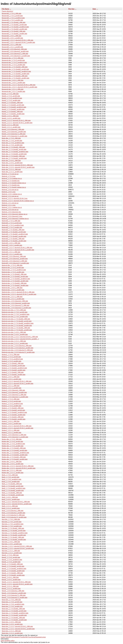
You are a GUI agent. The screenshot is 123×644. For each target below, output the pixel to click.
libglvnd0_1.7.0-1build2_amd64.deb (14, 236)
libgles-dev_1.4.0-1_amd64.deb (13, 464)
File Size (71, 9)
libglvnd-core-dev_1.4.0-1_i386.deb (14, 332)
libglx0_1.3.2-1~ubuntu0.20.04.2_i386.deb (16, 121)
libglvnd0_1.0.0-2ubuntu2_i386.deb (14, 256)
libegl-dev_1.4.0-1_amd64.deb (12, 624)
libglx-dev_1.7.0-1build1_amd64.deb (14, 158)
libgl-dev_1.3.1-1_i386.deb (11, 551)
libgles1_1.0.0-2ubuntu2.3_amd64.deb (15, 437)
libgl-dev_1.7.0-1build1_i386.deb (13, 537)
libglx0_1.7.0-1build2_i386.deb (12, 103)
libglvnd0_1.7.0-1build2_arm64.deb (14, 232)
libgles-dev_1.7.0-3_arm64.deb (12, 441)
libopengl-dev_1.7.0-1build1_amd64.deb (16, 78)
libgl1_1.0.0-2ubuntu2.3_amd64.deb (14, 517)
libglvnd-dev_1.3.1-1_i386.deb (12, 297)
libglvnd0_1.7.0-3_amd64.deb (12, 228)
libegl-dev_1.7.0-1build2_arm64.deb (14, 611)
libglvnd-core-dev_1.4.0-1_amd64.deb (15, 334)
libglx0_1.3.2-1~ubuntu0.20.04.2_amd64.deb (17, 123)
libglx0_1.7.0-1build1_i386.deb (12, 112)
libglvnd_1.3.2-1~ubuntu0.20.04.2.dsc (15, 198)
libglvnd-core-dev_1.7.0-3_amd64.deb (15, 317)
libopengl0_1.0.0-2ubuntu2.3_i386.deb (15, 54)
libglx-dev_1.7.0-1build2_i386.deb (13, 147)
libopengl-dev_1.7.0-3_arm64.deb (13, 60)
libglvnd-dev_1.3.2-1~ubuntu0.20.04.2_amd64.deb (19, 294)
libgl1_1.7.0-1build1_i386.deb (12, 493)
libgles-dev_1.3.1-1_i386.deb (12, 470)
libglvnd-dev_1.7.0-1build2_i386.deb (14, 274)
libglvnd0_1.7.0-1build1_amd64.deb (14, 241)
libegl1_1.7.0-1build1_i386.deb (12, 573)
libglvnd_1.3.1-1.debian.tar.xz (12, 207)
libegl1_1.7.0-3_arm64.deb (11, 557)
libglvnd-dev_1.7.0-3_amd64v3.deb (14, 270)
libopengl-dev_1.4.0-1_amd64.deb (14, 83)
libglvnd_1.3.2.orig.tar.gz (10, 196)
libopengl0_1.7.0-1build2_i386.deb (14, 22)
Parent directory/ (7, 11)
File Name (5, 9)
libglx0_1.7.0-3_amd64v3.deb (12, 98)
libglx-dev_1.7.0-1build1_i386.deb (13, 156)
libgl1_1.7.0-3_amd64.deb (11, 482)
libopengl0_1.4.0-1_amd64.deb (12, 38)
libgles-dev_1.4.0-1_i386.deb (12, 462)
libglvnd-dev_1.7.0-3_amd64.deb (13, 272)
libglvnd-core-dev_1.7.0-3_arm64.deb (15, 312)
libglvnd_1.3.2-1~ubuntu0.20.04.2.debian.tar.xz (18, 201)
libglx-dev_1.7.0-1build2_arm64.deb (14, 149)
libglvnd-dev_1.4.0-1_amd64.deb (13, 290)
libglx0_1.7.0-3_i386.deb (10, 94)
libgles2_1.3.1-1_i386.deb (11, 386)
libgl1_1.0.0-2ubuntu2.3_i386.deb (13, 515)
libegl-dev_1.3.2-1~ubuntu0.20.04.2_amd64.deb (18, 629)
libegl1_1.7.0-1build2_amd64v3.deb (14, 569)
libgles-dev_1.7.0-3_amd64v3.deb (13, 444)
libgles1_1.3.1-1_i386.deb (11, 430)
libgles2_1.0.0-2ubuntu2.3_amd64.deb (15, 397)
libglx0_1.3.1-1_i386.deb (10, 125)
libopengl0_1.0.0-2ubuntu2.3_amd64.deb (16, 56)
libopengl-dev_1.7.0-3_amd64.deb (14, 65)
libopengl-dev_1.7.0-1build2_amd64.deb (16, 74)
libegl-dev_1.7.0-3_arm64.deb (12, 602)
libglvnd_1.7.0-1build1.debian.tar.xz (14, 187)
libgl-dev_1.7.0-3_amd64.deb (12, 526)
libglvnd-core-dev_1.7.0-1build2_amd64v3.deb (18, 323)
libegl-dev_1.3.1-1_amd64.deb (12, 633)
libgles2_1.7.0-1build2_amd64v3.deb (14, 368)
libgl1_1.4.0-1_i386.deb (10, 497)
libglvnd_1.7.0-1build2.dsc (11, 181)
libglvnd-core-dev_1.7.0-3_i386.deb (14, 310)
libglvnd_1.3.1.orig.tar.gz (10, 203)
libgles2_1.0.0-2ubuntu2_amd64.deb (14, 392)
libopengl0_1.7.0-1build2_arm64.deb (14, 25)
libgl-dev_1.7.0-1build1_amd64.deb (14, 540)
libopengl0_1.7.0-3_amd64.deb (12, 20)
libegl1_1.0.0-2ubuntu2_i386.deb (13, 591)
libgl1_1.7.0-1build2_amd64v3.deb (14, 488)
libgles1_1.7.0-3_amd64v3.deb (12, 404)
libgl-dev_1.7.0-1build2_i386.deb (13, 528)
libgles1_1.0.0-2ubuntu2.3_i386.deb (14, 435)
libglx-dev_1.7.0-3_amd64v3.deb (13, 143)
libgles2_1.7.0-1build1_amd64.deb (14, 375)
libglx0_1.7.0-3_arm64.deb (11, 96)
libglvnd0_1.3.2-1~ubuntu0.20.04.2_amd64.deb (18, 250)
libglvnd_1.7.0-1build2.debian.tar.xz (14, 183)
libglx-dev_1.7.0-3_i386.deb (11, 138)
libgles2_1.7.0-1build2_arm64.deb (13, 366)
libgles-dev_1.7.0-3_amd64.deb (13, 446)
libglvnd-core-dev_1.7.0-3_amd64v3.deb (16, 314)
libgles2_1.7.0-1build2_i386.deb (13, 363)
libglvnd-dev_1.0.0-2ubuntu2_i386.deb (15, 301)
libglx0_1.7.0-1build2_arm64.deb (13, 105)
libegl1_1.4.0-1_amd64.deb (11, 580)
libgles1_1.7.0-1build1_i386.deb (13, 417)
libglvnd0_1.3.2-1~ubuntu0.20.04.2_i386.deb (17, 248)
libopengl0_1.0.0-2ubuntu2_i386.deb (14, 49)
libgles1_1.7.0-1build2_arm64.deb (13, 410)
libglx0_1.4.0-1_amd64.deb (11, 118)
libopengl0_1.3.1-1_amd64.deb (12, 47)
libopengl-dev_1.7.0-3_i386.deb (13, 58)
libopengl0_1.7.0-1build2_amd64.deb (14, 29)
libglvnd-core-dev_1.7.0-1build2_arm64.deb (17, 321)
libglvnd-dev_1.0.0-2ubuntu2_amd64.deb (16, 303)
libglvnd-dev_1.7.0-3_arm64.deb (13, 268)
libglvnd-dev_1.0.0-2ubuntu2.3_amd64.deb (16, 308)
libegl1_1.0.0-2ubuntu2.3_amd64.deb (15, 598)
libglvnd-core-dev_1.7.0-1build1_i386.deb (16, 328)
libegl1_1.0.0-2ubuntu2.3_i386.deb (14, 595)
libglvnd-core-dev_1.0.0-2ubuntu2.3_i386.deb (17, 350)
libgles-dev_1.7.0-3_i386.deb (12, 439)
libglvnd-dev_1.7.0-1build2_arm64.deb (15, 277)
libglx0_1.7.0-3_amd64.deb (11, 100)
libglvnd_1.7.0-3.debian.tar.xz (12, 178)
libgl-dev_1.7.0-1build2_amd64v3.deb (15, 533)
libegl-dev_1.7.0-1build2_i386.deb (13, 609)
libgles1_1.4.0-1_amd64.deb (12, 424)
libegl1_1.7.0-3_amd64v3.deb (12, 560)
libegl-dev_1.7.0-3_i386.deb (11, 600)
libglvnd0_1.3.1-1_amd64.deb (12, 254)
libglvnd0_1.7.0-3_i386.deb (11, 221)
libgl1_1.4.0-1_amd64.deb (11, 499)
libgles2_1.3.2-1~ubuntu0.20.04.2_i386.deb (17, 381)
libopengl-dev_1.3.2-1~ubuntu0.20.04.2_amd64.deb (20, 87)
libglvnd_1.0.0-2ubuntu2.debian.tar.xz (15, 214)
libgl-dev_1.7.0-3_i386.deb (11, 519)
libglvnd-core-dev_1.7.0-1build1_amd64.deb (17, 330)
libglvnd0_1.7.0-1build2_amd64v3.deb (15, 234)
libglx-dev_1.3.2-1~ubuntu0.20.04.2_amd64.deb (18, 167)
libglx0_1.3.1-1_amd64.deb (11, 127)
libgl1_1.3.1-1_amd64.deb (11, 508)
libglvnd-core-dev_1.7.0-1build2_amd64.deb (17, 326)
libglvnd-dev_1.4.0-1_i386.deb (12, 288)
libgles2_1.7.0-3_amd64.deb (12, 361)
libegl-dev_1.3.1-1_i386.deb (11, 631)
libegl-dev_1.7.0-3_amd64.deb (12, 606)
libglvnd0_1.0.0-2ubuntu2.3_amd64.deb (15, 263)
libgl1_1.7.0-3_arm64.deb (11, 477)
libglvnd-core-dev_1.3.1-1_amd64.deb (15, 343)
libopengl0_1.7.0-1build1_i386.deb (14, 31)
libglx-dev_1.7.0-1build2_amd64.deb (14, 154)
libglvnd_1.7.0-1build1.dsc (11, 185)
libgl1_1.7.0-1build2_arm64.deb (13, 486)
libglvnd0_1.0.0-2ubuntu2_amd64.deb (15, 259)
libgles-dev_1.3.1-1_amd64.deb (13, 473)
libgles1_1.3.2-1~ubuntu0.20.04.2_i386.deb (17, 426)
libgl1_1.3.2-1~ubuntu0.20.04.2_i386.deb (16, 502)
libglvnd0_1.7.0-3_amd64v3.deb (13, 225)
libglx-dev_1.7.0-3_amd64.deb (12, 145)
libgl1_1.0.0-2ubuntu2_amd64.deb (14, 513)
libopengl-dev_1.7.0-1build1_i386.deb (15, 76)
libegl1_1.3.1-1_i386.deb (10, 586)
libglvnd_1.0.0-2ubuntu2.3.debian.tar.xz (15, 219)
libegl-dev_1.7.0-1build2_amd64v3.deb (15, 613)
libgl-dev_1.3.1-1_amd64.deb (12, 553)
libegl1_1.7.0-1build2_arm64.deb (13, 566)
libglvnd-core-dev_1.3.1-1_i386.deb (14, 341)
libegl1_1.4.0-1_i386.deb (10, 577)
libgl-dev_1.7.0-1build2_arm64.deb (14, 531)
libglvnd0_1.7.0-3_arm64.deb (12, 223)
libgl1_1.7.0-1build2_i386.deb (12, 484)
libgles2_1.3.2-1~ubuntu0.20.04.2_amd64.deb (18, 384)
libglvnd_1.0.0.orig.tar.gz (10, 210)
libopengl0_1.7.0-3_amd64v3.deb (13, 18)
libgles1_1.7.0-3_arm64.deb (11, 401)
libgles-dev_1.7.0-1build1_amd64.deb (15, 459)
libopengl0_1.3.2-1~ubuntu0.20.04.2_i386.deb (18, 40)
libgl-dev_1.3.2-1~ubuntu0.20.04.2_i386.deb (17, 546)
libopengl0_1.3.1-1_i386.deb (12, 45)
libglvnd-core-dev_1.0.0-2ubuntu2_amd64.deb (18, 348)
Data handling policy (8, 641)
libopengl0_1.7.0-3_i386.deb (12, 14)
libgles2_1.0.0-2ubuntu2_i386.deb (13, 390)
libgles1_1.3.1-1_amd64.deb (12, 433)
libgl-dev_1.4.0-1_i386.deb (11, 542)
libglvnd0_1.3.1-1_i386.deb (11, 252)
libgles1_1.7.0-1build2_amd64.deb (14, 415)
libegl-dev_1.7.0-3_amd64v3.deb (13, 604)
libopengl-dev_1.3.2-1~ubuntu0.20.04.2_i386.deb (19, 85)
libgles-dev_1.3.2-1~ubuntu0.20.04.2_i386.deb (18, 466)
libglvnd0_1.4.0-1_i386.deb (11, 243)
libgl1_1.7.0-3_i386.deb (10, 475)
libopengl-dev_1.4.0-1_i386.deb (13, 80)
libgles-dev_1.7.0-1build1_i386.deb (14, 457)
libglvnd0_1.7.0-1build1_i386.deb (13, 239)
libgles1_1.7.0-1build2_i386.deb (13, 408)
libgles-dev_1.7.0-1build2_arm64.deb (14, 450)
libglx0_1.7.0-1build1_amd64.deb (13, 114)
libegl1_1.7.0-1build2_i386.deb (12, 564)
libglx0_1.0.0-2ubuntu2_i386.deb (13, 129)
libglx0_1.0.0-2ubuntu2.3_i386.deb (14, 134)
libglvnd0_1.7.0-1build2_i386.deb (13, 230)
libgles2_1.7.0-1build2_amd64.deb (14, 370)
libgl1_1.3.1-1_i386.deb (10, 506)
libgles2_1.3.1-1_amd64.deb (12, 388)
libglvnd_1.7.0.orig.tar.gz (10, 174)
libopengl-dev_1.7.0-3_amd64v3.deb (14, 63)
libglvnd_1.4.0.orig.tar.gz (10, 190)
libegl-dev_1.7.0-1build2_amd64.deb (14, 615)
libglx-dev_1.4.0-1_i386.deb (11, 161)
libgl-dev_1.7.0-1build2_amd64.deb (14, 535)
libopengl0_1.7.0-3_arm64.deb (12, 16)
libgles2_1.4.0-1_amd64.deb (12, 379)
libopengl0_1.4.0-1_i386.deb (12, 36)
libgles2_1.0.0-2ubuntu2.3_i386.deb (14, 395)
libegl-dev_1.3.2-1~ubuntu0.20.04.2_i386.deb (17, 626)
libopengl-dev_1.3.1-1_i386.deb (13, 89)
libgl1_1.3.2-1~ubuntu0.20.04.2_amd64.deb (17, 504)
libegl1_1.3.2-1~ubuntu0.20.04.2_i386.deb (16, 582)
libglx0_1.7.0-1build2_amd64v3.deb (14, 107)
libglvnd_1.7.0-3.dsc (9, 176)
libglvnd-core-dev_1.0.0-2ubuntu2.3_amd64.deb (18, 352)
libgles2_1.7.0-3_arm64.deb (11, 357)
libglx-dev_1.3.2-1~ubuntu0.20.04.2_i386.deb (17, 165)
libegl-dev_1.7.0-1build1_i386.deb (13, 618)
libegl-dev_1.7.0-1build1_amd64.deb (14, 620)
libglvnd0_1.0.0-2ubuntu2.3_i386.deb (14, 261)
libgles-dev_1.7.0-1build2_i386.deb (14, 448)
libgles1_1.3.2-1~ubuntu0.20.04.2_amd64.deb (18, 428)
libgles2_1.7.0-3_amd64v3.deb (12, 359)
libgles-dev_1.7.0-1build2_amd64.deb (15, 455)
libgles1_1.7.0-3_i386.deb (11, 399)
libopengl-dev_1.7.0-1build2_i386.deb (15, 67)
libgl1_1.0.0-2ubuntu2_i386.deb (13, 511)
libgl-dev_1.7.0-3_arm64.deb (12, 522)
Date (94, 9)
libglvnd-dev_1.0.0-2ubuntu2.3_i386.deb (16, 305)
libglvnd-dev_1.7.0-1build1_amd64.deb (15, 285)
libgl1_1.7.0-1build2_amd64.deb (13, 491)
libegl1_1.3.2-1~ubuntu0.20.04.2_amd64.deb (17, 584)
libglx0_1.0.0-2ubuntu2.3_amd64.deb (15, 136)
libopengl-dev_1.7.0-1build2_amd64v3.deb (16, 71)
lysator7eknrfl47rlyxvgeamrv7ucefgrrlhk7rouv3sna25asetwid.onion (23, 637)
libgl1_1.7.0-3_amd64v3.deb (12, 479)
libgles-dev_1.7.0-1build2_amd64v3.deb (15, 453)
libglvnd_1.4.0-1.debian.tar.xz (12, 194)
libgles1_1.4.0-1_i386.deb (11, 421)
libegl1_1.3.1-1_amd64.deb (11, 589)
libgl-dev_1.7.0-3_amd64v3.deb (13, 524)
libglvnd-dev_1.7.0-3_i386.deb (12, 265)
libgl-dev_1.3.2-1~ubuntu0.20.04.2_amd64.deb (18, 548)
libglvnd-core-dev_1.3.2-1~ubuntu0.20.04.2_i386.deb (20, 337)
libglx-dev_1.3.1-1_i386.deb (11, 170)
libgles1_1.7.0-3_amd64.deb (12, 406)
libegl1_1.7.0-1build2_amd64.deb (13, 571)
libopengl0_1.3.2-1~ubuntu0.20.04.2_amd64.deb (18, 42)
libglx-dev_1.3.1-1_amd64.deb (12, 172)
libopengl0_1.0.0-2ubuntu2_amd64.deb (15, 51)
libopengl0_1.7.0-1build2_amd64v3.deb (15, 27)
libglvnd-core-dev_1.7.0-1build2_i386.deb (16, 319)
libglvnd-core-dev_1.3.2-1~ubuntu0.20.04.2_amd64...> (20, 339)
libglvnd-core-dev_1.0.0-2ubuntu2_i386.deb (17, 346)
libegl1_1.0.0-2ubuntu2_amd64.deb (14, 593)
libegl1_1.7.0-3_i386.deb (10, 555)
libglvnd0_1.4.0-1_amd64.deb (12, 245)
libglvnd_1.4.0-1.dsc (9, 192)
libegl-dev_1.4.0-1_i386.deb (11, 622)
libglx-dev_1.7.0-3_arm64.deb (12, 141)
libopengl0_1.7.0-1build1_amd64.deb (14, 34)
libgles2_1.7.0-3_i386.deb (11, 355)
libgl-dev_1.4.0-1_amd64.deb (12, 544)
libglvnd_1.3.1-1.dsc (9, 205)
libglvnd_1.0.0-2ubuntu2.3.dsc (12, 216)
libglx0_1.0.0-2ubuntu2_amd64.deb (14, 132)
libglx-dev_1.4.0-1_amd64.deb (12, 163)
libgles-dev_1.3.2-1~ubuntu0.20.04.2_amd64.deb (19, 468)
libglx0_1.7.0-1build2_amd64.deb (13, 109)
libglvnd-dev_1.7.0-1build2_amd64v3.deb (16, 279)
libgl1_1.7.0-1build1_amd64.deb (13, 495)
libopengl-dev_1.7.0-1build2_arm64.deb (15, 69)
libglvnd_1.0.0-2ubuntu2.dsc (11, 212)
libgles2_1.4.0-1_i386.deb (11, 377)
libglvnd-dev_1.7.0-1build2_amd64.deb (15, 281)
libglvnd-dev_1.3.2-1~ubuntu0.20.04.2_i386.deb (18, 292)
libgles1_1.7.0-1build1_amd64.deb (14, 419)
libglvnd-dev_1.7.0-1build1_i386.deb (14, 283)
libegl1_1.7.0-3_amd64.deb (11, 562)
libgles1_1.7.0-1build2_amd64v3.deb (14, 412)
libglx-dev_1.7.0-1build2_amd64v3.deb (15, 152)
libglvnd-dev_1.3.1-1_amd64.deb (13, 299)
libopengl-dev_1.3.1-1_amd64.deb (14, 91)
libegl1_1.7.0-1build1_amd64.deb (13, 575)
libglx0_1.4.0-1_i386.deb (10, 116)
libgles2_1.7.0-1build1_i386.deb (13, 372)
